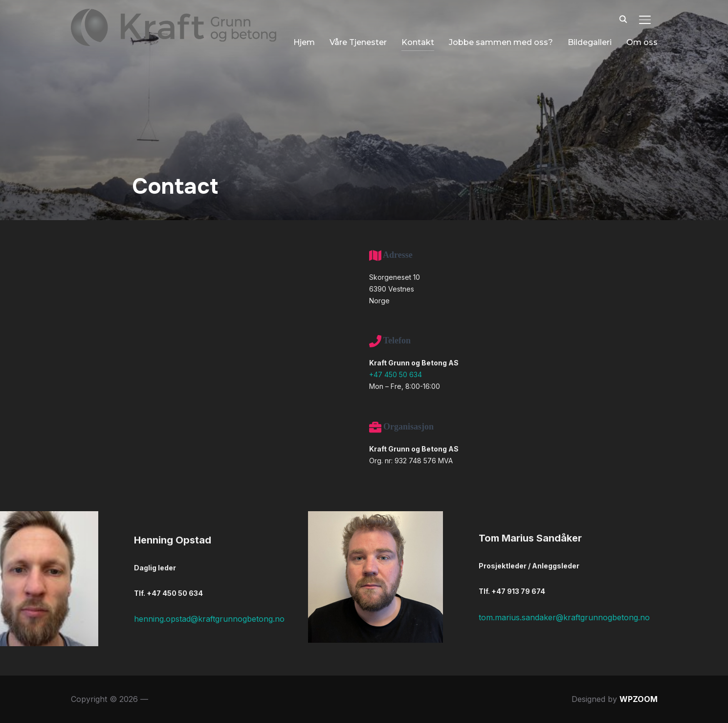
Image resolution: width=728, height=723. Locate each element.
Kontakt (391, 40)
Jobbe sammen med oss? (474, 40)
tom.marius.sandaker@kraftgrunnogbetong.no (564, 617)
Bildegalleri (563, 40)
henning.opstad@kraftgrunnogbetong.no (209, 619)
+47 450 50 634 (396, 374)
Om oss (615, 40)
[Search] (623, 19)
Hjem (277, 40)
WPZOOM (639, 699)
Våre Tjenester (331, 40)
